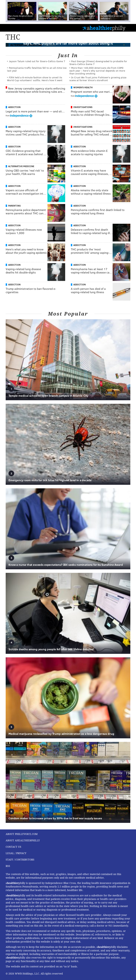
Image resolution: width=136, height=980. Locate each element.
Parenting (14, 206)
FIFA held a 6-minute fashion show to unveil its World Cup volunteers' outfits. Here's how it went (35, 79)
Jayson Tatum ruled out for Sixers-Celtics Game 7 (37, 61)
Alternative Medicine (21, 166)
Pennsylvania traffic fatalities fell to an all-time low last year (37, 69)
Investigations (83, 107)
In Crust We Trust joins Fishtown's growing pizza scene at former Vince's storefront (98, 79)
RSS (8, 866)
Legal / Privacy (16, 853)
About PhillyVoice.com (22, 834)
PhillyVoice (9, 28)
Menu (130, 28)
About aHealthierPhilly (23, 840)
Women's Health (83, 87)
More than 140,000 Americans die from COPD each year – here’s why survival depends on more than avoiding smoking (97, 71)
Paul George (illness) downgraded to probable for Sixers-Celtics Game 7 (98, 63)
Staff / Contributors (20, 860)
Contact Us (13, 847)
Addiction (14, 107)
